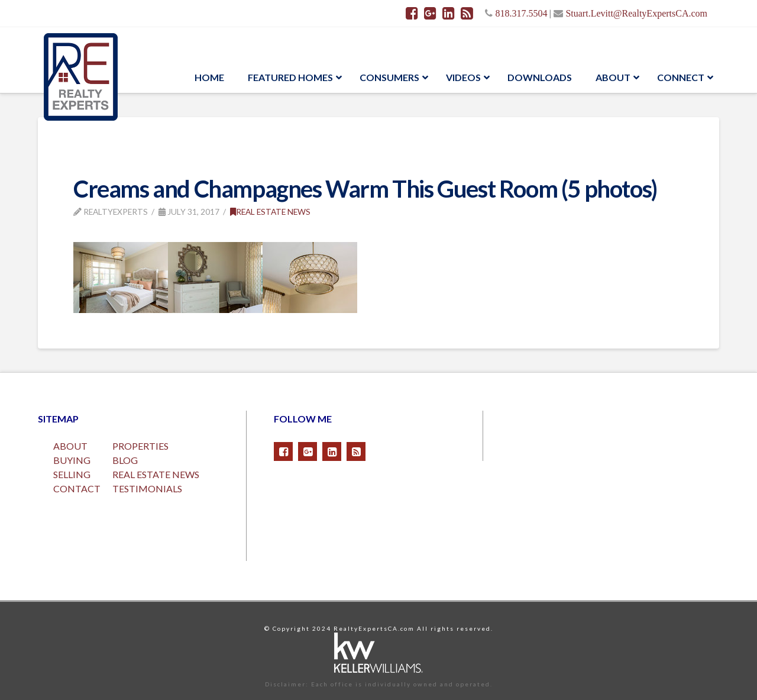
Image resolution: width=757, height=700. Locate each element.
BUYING (72, 460)
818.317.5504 (521, 13)
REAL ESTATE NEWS (156, 474)
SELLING (72, 474)
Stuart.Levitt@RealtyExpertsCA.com (636, 13)
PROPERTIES (140, 446)
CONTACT (77, 488)
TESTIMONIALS (147, 488)
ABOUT (70, 446)
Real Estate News (270, 212)
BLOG (125, 460)
